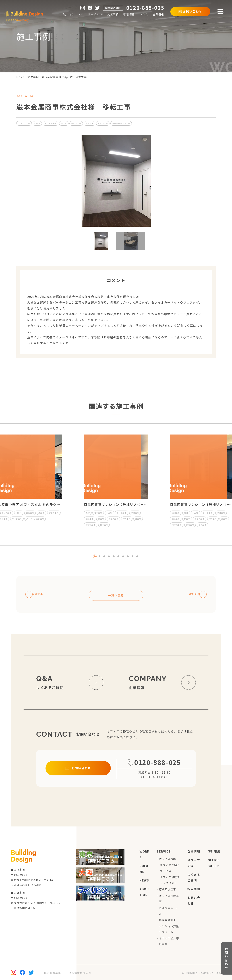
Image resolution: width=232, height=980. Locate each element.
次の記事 (195, 594)
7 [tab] (123, 556)
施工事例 (33, 77)
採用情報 (194, 889)
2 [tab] (100, 556)
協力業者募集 (53, 973)
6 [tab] (118, 556)
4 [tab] (109, 556)
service (164, 851)
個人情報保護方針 (80, 973)
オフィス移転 (168, 859)
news (144, 880)
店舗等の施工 (168, 920)
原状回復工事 (168, 889)
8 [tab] (128, 556)
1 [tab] (95, 556)
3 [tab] (104, 556)
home (20, 77)
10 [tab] (137, 556)
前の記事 (37, 594)
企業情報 (194, 851)
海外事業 (214, 851)
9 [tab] (132, 556)
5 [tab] (114, 556)
